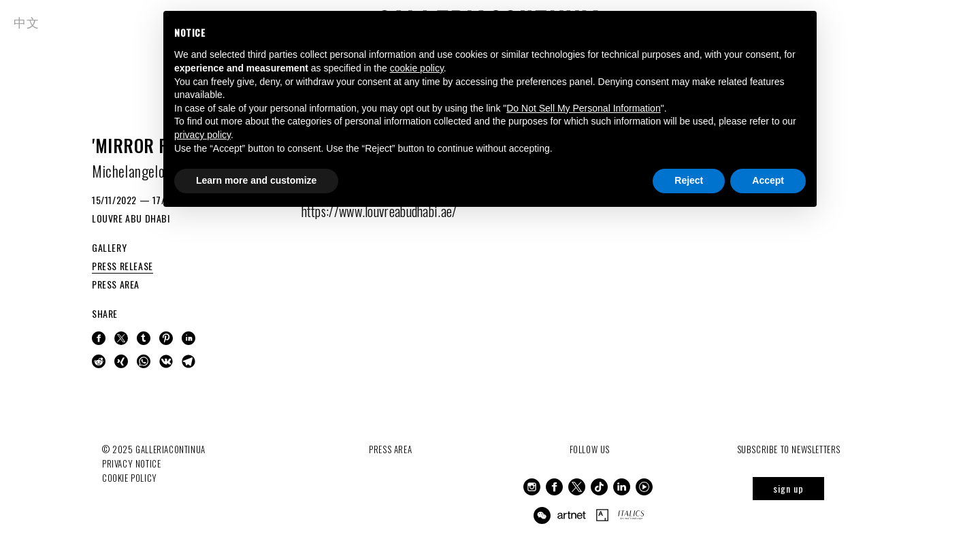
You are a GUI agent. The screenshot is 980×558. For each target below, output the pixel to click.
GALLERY (109, 247)
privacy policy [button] (202, 135)
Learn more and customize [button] (256, 180)
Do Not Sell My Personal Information (583, 108)
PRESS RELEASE (122, 266)
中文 (26, 22)
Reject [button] (689, 180)
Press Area (390, 449)
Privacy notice (131, 463)
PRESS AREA (116, 284)
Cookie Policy (130, 478)
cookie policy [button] (417, 68)
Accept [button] (768, 180)
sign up (788, 488)
